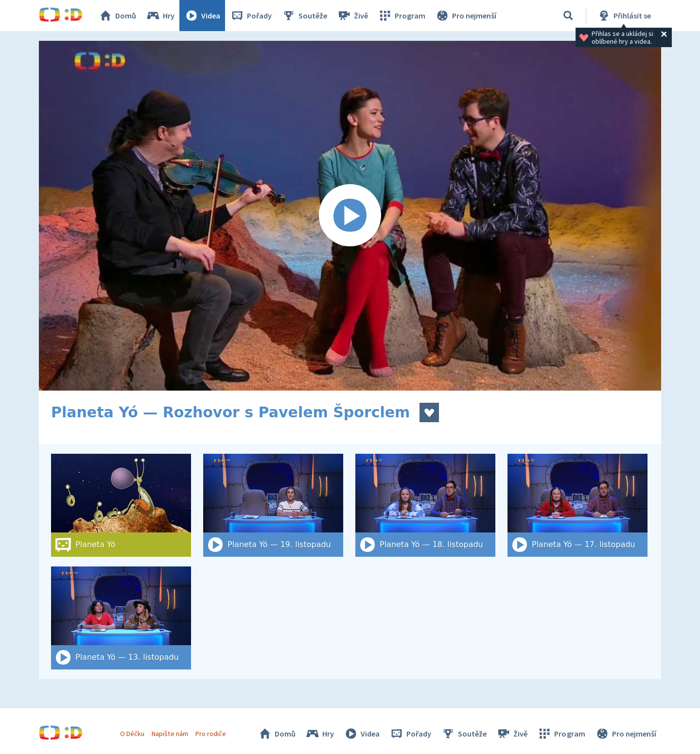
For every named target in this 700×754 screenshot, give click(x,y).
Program (402, 16)
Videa (202, 16)
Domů (117, 16)
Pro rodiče (211, 734)
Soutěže (304, 16)
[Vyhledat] (568, 16)
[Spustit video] (350, 216)
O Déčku (132, 734)
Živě (352, 16)
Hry (160, 16)
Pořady (251, 16)
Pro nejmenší (466, 16)
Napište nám (170, 734)
